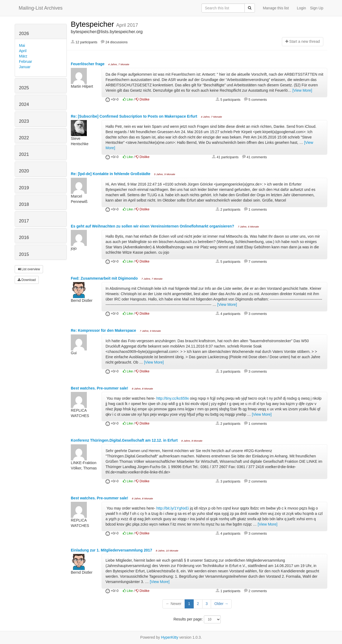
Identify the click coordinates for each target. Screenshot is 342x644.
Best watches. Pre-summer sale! (100, 388)
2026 (24, 34)
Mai (22, 45)
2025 (24, 88)
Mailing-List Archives (41, 8)
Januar (25, 67)
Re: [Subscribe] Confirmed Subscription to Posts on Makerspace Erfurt (135, 116)
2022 (24, 138)
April (23, 51)
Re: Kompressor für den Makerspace (104, 330)
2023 (24, 121)
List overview (29, 269)
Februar (26, 61)
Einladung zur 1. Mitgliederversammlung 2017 (112, 550)
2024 (24, 104)
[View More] (302, 90)
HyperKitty (170, 637)
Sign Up (317, 8)
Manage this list (276, 8)
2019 (24, 188)
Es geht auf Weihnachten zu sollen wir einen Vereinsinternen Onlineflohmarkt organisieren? (153, 226)
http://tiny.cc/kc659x (173, 398)
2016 (24, 238)
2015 (24, 254)
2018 (24, 204)
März (23, 56)
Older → (221, 604)
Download (27, 280)
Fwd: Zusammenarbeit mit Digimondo (105, 278)
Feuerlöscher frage (88, 64)
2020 (24, 171)
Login (301, 8)
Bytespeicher (94, 24)
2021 (24, 154)
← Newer (174, 604)
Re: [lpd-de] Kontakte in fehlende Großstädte (111, 174)
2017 (24, 221)
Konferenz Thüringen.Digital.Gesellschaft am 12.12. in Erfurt (125, 440)
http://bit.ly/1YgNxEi (173, 508)
